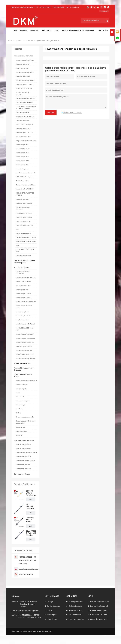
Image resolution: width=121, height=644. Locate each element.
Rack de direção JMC (22, 161)
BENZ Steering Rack (22, 68)
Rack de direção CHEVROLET (25, 84)
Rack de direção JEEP (22, 153)
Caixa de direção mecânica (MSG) (26, 453)
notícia (50, 610)
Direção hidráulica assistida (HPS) (26, 141)
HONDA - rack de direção (23, 282)
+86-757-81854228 (26, 574)
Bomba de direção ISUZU (23, 457)
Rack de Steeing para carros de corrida (104, 610)
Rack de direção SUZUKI (23, 221)
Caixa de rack (20, 397)
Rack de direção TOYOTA (24, 298)
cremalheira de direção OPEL (25, 342)
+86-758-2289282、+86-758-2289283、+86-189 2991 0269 (59, 7)
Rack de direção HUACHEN (24, 133)
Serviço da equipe (54, 606)
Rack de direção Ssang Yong (24, 225)
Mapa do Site (52, 619)
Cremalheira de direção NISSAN (26, 278)
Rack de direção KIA (22, 165)
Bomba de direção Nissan (23, 445)
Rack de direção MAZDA (23, 294)
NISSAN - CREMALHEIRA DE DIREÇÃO (25, 194)
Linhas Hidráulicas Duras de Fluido (26, 381)
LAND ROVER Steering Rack (25, 177)
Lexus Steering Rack (22, 169)
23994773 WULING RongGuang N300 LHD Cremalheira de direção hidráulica (32, 493)
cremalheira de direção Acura (25, 60)
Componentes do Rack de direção (102, 615)
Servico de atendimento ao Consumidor (78, 31)
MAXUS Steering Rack (23, 181)
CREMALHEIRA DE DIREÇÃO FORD (25, 329)
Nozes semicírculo (21, 431)
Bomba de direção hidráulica (24, 440)
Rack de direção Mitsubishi (24, 316)
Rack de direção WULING (24, 256)
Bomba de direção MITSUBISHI (25, 461)
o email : (15, 611)
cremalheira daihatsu (22, 320)
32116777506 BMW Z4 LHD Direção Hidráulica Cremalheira (31, 533)
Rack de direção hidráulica (23, 56)
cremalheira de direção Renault (25, 324)
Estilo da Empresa (75, 606)
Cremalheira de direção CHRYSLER (23, 93)
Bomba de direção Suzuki (23, 469)
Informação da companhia (78, 602)
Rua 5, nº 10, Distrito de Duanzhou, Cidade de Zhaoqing (28, 604)
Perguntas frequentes (76, 619)
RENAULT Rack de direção (24, 213)
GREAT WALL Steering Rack (24, 125)
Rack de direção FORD (23, 113)
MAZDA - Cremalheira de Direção (26, 185)
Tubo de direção (21, 427)
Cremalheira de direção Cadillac (25, 98)
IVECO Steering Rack (22, 149)
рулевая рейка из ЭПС (22, 363)
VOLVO (18, 245)
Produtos (24, 31)
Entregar (50, 602)
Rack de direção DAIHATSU (24, 102)
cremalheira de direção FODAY (25, 117)
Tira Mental (19, 435)
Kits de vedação (20, 405)
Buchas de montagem (22, 401)
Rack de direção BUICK (23, 76)
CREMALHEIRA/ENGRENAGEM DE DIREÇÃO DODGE (26, 108)
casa (10, 41)
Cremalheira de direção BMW (25, 72)
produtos (19, 41)
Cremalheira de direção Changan (26, 358)
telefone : (15, 615)
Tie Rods (18, 413)
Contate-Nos (103, 31)
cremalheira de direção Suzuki (25, 334)
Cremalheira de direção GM (24, 350)
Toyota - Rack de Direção (23, 233)
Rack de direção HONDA (23, 129)
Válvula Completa (21, 389)
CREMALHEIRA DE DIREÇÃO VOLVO (25, 251)
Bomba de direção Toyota (23, 449)
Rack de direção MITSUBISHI (25, 189)
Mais (31, 499)
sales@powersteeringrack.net (24, 7)
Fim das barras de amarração (25, 417)
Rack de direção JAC (22, 157)
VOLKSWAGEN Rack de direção (26, 241)
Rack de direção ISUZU (23, 145)
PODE (18, 229)
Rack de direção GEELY (23, 121)
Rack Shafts (19, 409)
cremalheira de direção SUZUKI (25, 338)
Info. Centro (47, 31)
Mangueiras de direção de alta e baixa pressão (25, 422)
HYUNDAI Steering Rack (23, 137)
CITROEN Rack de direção (24, 88)
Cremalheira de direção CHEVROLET (23, 273)
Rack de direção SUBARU (24, 217)
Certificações (52, 615)
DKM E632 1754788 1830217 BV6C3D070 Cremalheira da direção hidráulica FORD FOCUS (32, 520)
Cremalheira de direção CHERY (25, 80)
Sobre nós (34, 31)
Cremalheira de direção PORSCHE (23, 208)
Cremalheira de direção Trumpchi (26, 237)
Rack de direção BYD (22, 64)
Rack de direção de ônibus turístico (24, 307)
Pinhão (18, 393)
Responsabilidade (75, 615)
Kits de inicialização (22, 385)
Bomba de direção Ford (23, 465)
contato (16, 596)
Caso (56, 31)
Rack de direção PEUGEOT (24, 203)
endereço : (15, 602)
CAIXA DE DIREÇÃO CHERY (25, 354)
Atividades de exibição (77, 610)
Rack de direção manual (23, 267)
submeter (51, 113)
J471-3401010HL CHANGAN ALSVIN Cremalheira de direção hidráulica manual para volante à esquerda (32, 506)
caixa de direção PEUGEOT (24, 346)
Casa (15, 31)
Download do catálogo (22, 474)
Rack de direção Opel (22, 199)
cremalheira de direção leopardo (25, 173)
